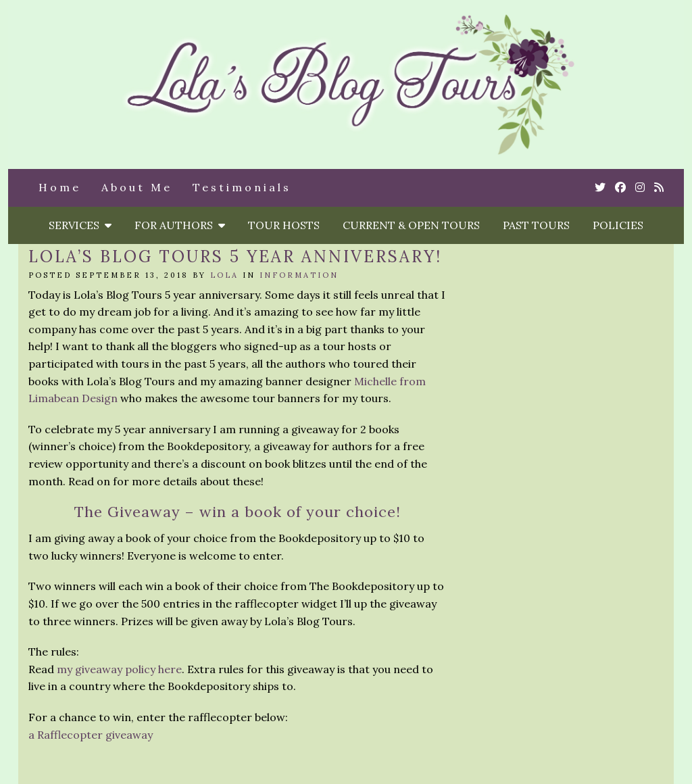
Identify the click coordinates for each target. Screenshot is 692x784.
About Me (137, 187)
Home (60, 187)
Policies (618, 225)
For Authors (180, 225)
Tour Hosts (284, 225)
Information (299, 275)
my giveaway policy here (119, 669)
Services (80, 225)
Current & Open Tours (411, 225)
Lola (224, 275)
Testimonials (242, 187)
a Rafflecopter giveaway (91, 735)
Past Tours (536, 225)
